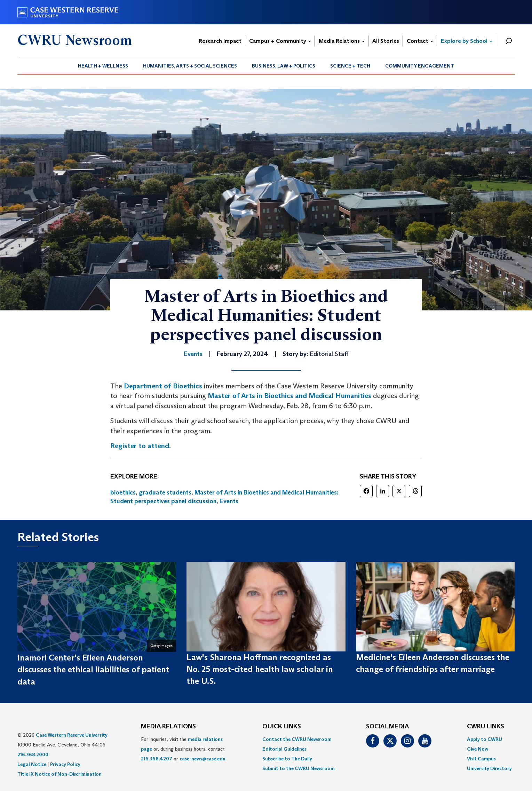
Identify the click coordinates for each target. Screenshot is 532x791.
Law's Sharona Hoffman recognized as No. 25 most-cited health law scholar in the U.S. (260, 669)
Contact (420, 41)
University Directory (489, 768)
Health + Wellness (103, 66)
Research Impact (220, 41)
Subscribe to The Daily (287, 759)
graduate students (165, 492)
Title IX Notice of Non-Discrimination (59, 774)
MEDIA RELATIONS (168, 727)
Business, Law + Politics (284, 66)
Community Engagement (420, 66)
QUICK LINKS (282, 727)
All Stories (386, 41)
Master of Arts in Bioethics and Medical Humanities (289, 396)
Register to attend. (141, 446)
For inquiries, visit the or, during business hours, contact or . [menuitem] (184, 749)
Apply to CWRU (485, 739)
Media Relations (342, 41)
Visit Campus (481, 759)
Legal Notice (32, 764)
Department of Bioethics (163, 386)
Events (229, 501)
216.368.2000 (33, 754)
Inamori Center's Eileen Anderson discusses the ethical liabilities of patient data (93, 670)
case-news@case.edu (203, 759)
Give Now (478, 749)
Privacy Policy (65, 764)
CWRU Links (486, 727)
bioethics (123, 492)
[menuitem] (103, 66)
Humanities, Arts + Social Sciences (190, 66)
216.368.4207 (157, 759)
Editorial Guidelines (284, 749)
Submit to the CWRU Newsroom (299, 768)
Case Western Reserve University (72, 735)
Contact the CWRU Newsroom (297, 739)
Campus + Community (280, 41)
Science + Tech (350, 66)
